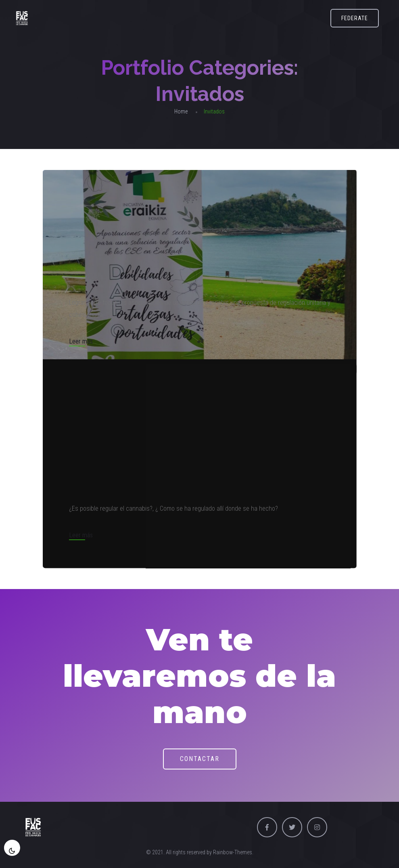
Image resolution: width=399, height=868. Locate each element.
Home (181, 111)
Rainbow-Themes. (233, 852)
